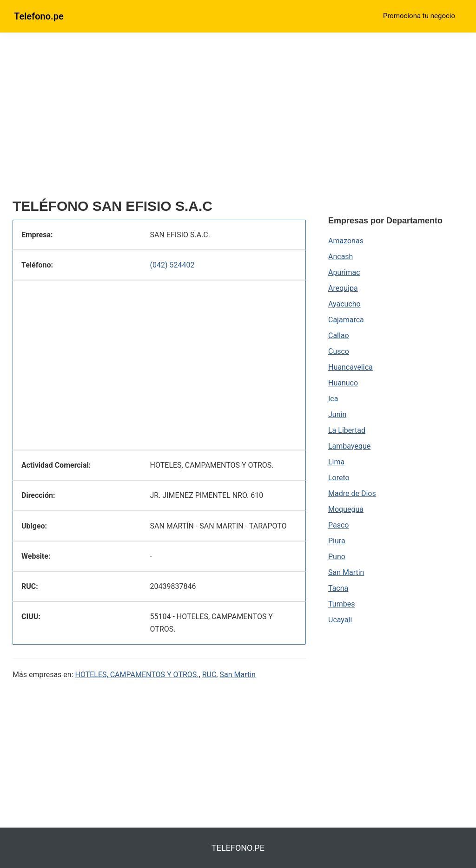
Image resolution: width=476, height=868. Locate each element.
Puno (337, 557)
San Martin (237, 675)
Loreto (339, 478)
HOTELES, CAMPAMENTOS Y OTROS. (137, 675)
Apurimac (344, 272)
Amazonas (346, 241)
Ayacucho (344, 304)
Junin (337, 414)
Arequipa (343, 288)
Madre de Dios (352, 493)
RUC (209, 675)
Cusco (339, 351)
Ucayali (340, 620)
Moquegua (346, 509)
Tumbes (341, 604)
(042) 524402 (172, 265)
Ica (333, 399)
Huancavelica (350, 367)
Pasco (338, 525)
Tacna (338, 588)
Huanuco (343, 383)
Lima (336, 462)
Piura (337, 541)
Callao (339, 336)
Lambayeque (349, 446)
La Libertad (347, 430)
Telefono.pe (39, 16)
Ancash (340, 257)
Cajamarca (346, 320)
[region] (159, 119)
